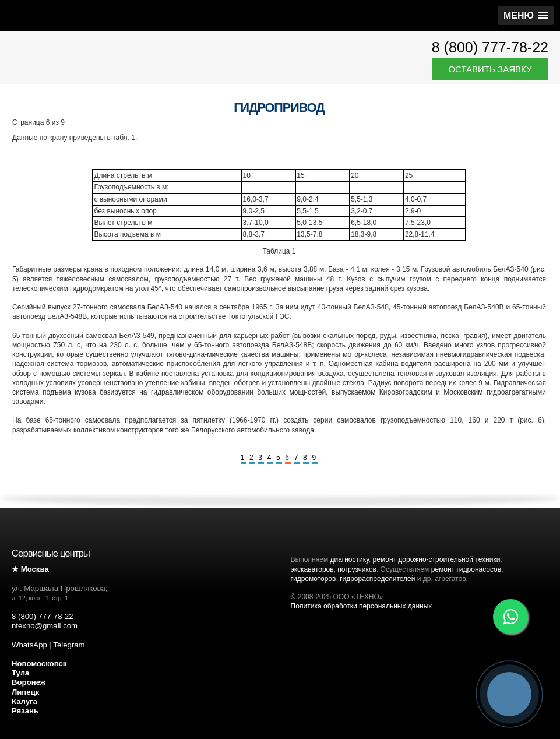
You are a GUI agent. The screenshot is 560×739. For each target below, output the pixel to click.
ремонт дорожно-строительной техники (437, 559)
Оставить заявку (490, 69)
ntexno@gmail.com (45, 626)
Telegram (69, 645)
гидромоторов (314, 579)
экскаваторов (312, 569)
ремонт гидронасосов (466, 569)
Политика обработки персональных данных (362, 606)
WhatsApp (29, 645)
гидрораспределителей (377, 579)
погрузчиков (357, 569)
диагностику (349, 559)
